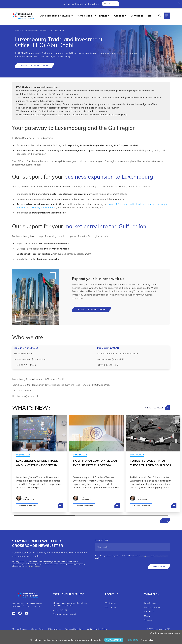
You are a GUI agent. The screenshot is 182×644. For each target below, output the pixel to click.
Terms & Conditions (74, 629)
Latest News (150, 603)
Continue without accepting (165, 633)
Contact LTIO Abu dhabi (91, 309)
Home (18, 31)
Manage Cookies (20, 629)
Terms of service (161, 556)
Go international (60, 610)
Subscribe (159, 567)
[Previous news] (162, 521)
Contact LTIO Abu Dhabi (34, 66)
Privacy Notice (33, 566)
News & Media (84, 16)
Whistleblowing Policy (97, 629)
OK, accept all (114, 640)
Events (103, 16)
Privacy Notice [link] (147, 640)
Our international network (55, 16)
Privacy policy (145, 556)
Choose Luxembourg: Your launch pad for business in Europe (70, 604)
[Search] (159, 16)
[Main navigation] (167, 16)
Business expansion (27, 506)
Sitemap (148, 620)
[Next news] (167, 521)
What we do (110, 603)
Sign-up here (102, 540)
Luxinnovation (144, 204)
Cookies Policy (38, 629)
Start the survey (111, 4)
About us (119, 16)
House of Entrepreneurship (121, 204)
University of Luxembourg (43, 207)
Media (147, 616)
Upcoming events (152, 607)
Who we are (110, 607)
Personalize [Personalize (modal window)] (133, 640)
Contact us (137, 16)
